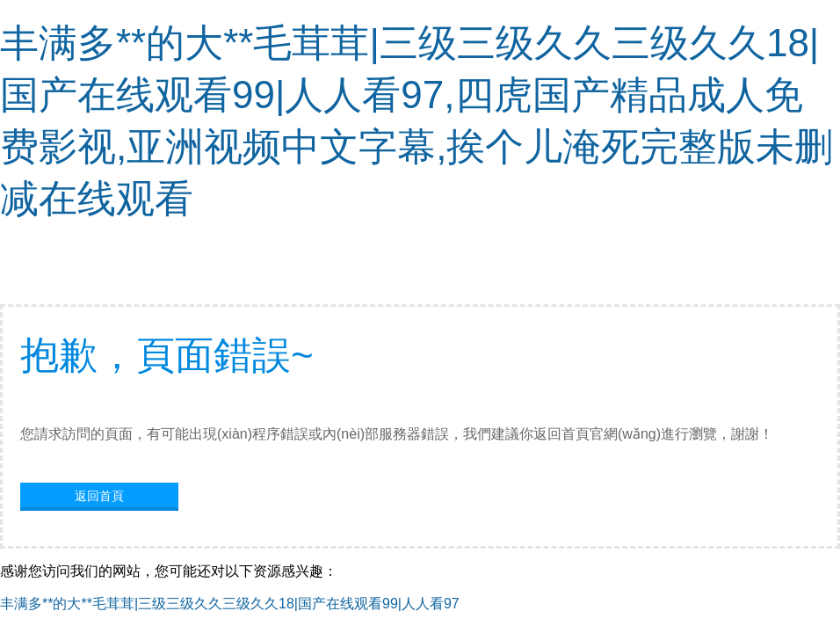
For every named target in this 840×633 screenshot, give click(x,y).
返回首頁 (99, 496)
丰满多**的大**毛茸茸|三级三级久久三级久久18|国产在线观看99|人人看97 (230, 604)
